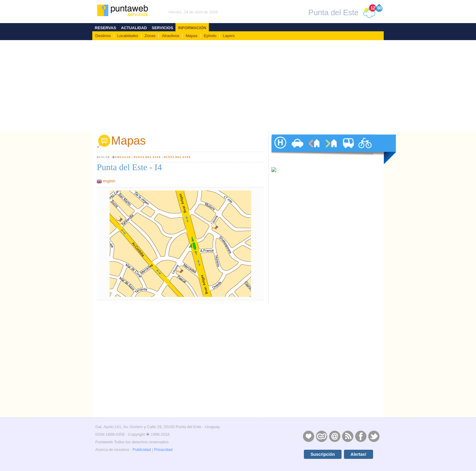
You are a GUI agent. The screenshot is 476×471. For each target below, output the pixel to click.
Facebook (361, 436)
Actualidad (134, 28)
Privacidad (163, 450)
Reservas (105, 28)
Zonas (150, 36)
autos (297, 149)
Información (192, 28)
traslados (348, 149)
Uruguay (123, 157)
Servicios (163, 28)
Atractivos (170, 36)
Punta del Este (147, 157)
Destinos (103, 36)
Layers (229, 36)
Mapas (191, 36)
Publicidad (142, 450)
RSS (348, 436)
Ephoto (210, 36)
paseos (365, 149)
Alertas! (359, 454)
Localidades (128, 36)
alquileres (314, 149)
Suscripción (323, 454)
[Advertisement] (238, 86)
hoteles (280, 149)
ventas (331, 149)
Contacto (335, 436)
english (109, 181)
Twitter (374, 436)
